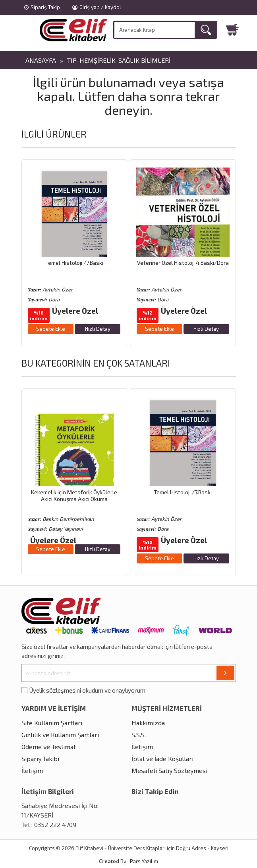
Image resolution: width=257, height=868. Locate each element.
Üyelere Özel (75, 311)
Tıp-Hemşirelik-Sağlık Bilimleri (119, 60)
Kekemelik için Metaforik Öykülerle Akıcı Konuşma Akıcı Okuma (74, 495)
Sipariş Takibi (40, 758)
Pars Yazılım (144, 861)
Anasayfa (41, 60)
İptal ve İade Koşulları (162, 758)
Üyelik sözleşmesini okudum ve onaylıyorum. (88, 690)
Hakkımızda (148, 723)
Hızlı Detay (98, 329)
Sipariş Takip (42, 7)
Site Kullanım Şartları (52, 723)
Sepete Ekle (51, 329)
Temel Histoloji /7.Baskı (74, 263)
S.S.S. (139, 735)
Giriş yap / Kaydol (97, 7)
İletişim (32, 770)
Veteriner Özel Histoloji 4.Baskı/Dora (183, 263)
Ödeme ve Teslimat (49, 747)
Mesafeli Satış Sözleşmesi (169, 770)
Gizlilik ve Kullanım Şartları (60, 735)
